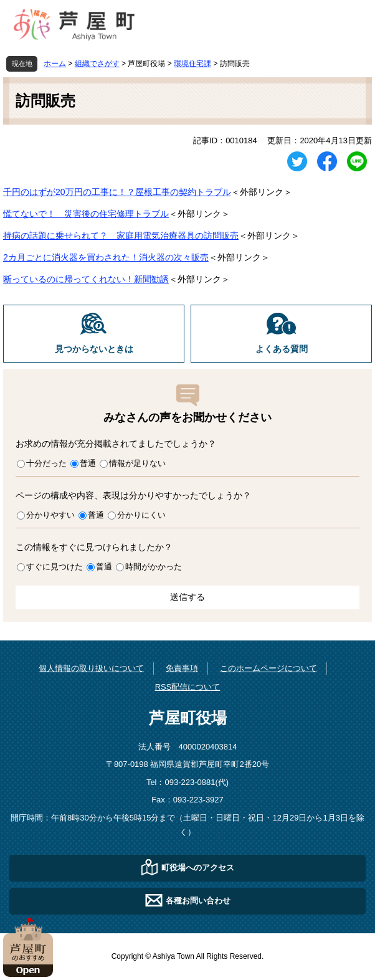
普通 (88, 463)
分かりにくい (141, 515)
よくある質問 (282, 349)
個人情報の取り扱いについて (91, 668)
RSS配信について (188, 687)
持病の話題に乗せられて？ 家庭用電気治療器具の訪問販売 (121, 235)
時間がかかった (154, 567)
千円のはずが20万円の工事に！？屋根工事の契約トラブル (117, 192)
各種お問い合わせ (198, 901)
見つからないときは (94, 349)
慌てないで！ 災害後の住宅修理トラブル (86, 214)
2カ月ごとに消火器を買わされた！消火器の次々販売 (106, 257)
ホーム (55, 64)
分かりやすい (50, 515)
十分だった (46, 463)
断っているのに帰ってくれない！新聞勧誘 (86, 279)
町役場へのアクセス (198, 868)
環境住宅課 (192, 64)
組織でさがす (97, 64)
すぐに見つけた (55, 567)
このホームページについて (268, 668)
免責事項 (182, 668)
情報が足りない (137, 463)
